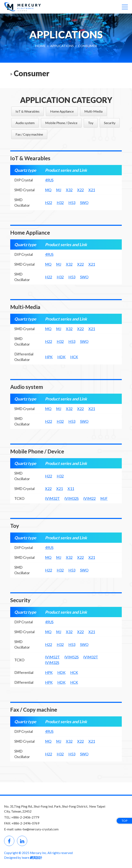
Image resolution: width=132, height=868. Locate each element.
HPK (49, 357)
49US (49, 180)
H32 (60, 203)
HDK (61, 357)
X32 (69, 190)
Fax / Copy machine (29, 134)
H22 (49, 203)
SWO (84, 203)
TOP (124, 821)
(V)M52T (52, 657)
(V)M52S (72, 657)
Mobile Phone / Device (61, 123)
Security (110, 123)
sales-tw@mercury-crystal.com (37, 829)
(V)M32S (72, 498)
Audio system (25, 123)
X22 (80, 190)
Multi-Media (93, 111)
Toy (91, 123)
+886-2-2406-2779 (25, 817)
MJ (59, 190)
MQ (48, 190)
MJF (104, 498)
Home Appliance (62, 111)
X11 (71, 489)
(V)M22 (89, 498)
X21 (92, 190)
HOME (41, 46)
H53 (72, 203)
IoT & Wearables (28, 111)
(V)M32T (52, 498)
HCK (74, 357)
